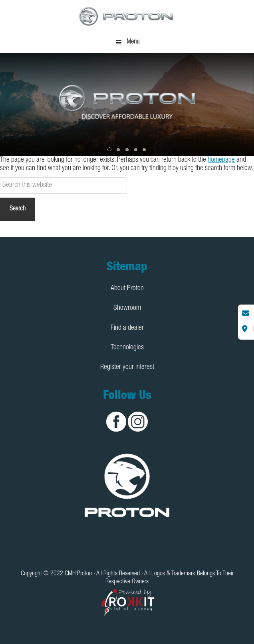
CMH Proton (127, 16)
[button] (110, 150)
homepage (221, 160)
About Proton (127, 289)
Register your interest (127, 367)
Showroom (127, 308)
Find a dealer (127, 328)
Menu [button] (133, 42)
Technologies (127, 348)
